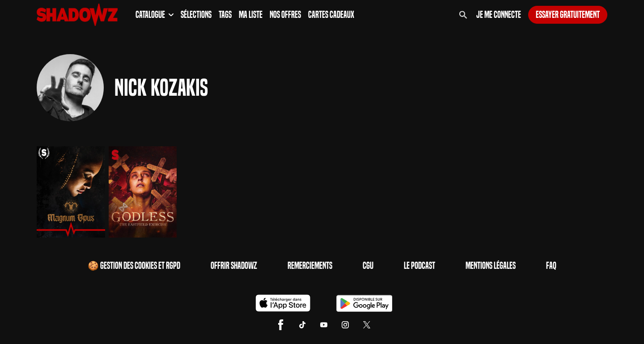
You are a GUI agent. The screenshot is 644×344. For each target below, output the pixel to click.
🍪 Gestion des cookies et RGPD (134, 266)
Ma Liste (251, 15)
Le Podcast (419, 266)
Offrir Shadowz (234, 266)
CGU (368, 266)
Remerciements (310, 266)
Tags (225, 15)
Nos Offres (285, 15)
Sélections (196, 15)
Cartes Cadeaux (331, 15)
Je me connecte (499, 15)
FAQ (551, 266)
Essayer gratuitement (568, 15)
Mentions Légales (491, 266)
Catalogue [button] (155, 15)
